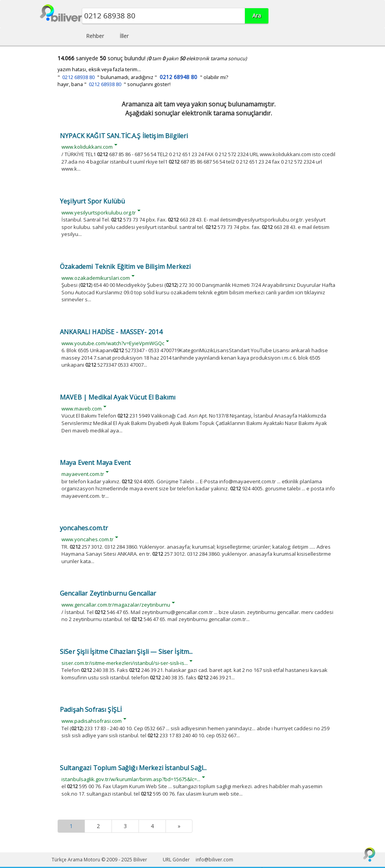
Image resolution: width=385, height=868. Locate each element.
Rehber (95, 36)
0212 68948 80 (178, 77)
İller (124, 36)
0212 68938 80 (78, 77)
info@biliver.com (214, 860)
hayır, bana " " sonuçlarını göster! (114, 84)
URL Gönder (176, 860)
